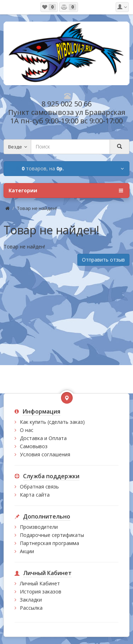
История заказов (41, 592)
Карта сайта (35, 495)
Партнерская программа (49, 543)
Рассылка (31, 608)
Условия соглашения (45, 454)
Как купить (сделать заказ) (52, 422)
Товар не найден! (37, 208)
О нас (27, 430)
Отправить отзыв (103, 260)
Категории (66, 191)
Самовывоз (34, 446)
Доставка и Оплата (43, 438)
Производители (39, 527)
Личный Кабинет (40, 583)
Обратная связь (39, 487)
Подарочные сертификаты (52, 535)
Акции (27, 551)
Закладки (31, 600)
